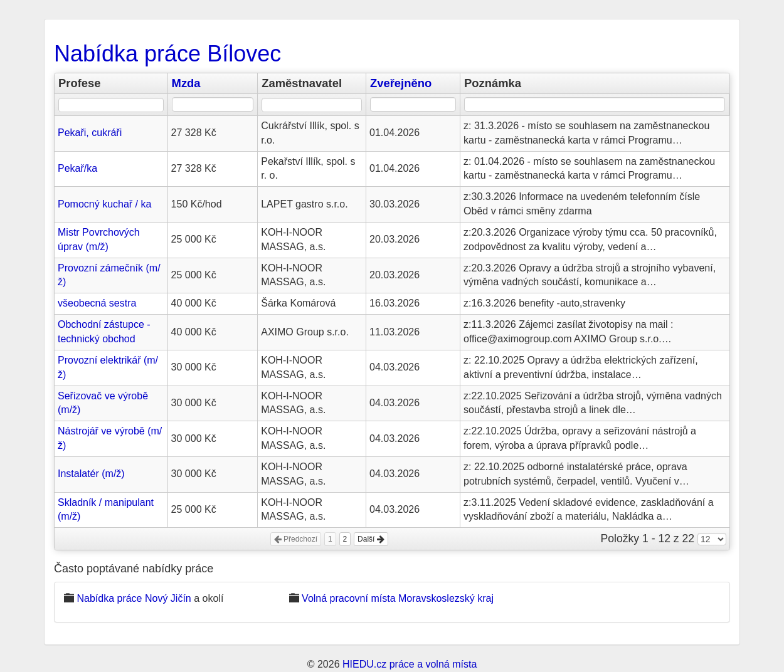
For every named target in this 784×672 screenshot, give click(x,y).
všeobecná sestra (97, 303)
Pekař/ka (77, 168)
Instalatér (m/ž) (91, 474)
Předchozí (296, 539)
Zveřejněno (401, 83)
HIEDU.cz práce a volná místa (410, 664)
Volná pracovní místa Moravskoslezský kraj (398, 598)
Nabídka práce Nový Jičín (134, 598)
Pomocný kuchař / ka (104, 204)
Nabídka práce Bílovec (167, 54)
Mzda (186, 83)
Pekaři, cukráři (90, 133)
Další (371, 539)
